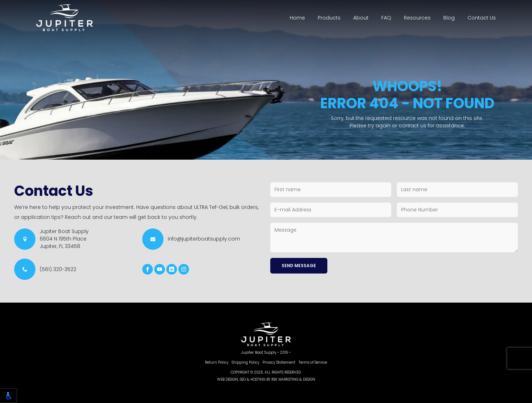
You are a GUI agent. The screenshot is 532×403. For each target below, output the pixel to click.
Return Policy (217, 362)
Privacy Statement (279, 362)
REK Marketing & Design (293, 379)
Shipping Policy (245, 362)
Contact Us (482, 18)
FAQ (386, 18)
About (361, 18)
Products (329, 18)
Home (297, 18)
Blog (449, 18)
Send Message (299, 266)
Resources (417, 18)
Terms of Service (313, 362)
